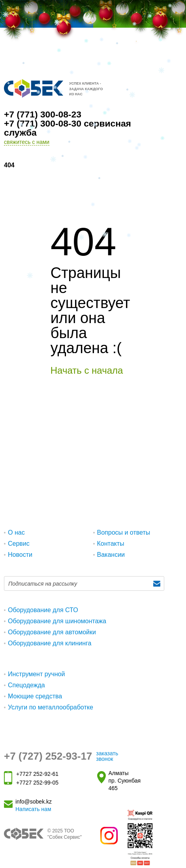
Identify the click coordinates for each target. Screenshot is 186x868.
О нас (16, 532)
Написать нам (33, 809)
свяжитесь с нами (27, 142)
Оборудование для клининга (50, 643)
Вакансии (111, 555)
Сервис (19, 544)
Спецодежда (26, 685)
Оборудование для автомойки (52, 632)
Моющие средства (35, 696)
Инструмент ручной (36, 674)
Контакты (111, 544)
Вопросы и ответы (124, 532)
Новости (20, 555)
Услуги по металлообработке (51, 707)
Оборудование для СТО (43, 610)
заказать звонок (107, 756)
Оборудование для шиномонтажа (57, 621)
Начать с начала (87, 370)
